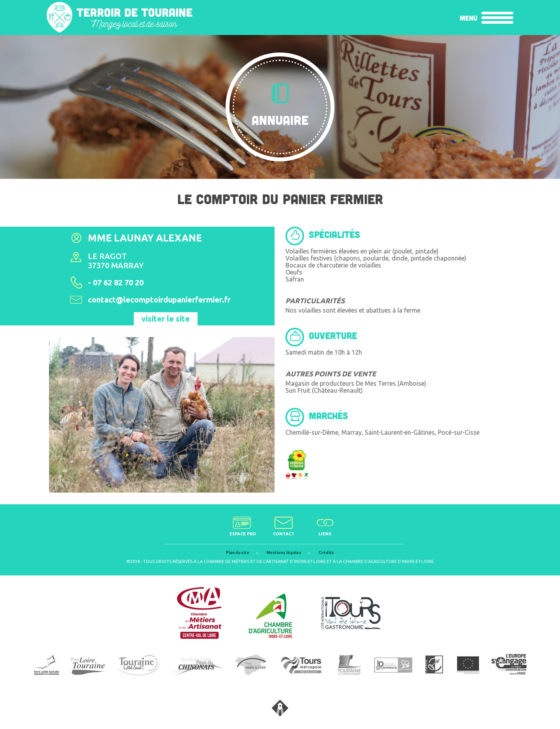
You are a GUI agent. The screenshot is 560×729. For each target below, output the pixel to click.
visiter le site (166, 319)
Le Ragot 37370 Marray (116, 261)
